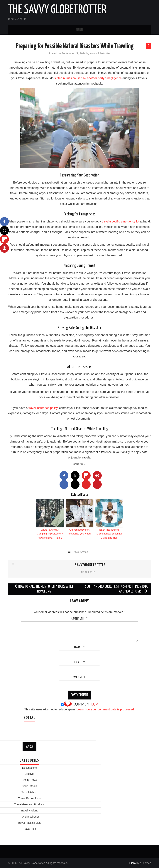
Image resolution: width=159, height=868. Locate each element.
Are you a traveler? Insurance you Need (79, 532)
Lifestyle (29, 773)
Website (80, 677)
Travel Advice (80, 552)
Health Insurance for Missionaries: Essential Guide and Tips (109, 533)
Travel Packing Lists (29, 822)
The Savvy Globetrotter (57, 10)
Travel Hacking (29, 810)
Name (79, 647)
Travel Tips (29, 829)
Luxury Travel (29, 780)
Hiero (132, 863)
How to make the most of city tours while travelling (44, 589)
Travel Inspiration (29, 816)
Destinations (29, 767)
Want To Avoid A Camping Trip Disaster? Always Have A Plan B (50, 533)
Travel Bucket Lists (29, 798)
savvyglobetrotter (100, 53)
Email (80, 662)
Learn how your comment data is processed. (106, 709)
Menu (79, 30)
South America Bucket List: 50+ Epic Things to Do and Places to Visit (117, 589)
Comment (80, 618)
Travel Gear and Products (29, 804)
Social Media (29, 786)
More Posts (88, 572)
